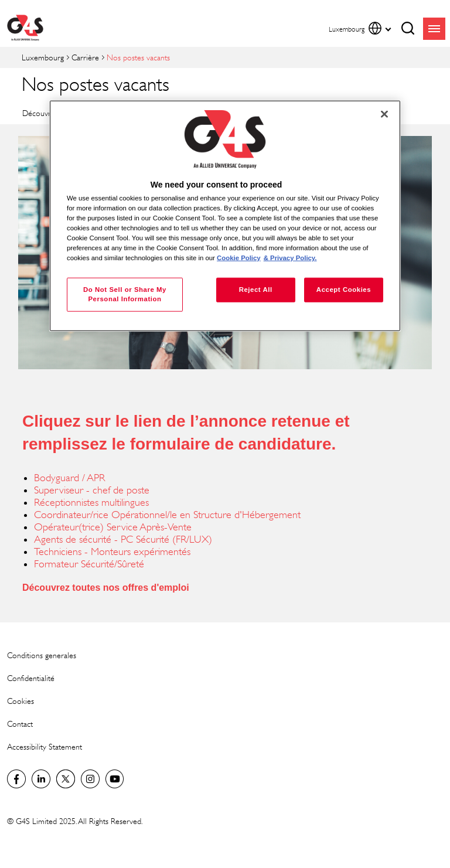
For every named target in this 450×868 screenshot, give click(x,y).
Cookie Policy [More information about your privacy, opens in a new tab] (239, 258)
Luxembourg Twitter (66, 779)
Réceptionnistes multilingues (91, 502)
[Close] (384, 114)
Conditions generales (42, 655)
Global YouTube (115, 779)
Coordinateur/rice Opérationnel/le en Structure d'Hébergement (167, 515)
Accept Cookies (344, 290)
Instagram (90, 779)
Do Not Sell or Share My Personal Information (125, 294)
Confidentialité (31, 678)
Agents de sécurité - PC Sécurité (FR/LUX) (123, 539)
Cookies (21, 701)
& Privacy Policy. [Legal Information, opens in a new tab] (290, 258)
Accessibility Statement (45, 746)
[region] (225, 216)
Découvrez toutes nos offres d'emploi (106, 588)
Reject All (256, 290)
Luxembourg (43, 57)
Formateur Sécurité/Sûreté (89, 564)
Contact (20, 724)
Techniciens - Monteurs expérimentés (112, 552)
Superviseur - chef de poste (92, 490)
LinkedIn (41, 779)
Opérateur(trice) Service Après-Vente (113, 527)
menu (434, 29)
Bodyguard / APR (69, 478)
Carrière (85, 57)
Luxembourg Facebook (16, 779)
